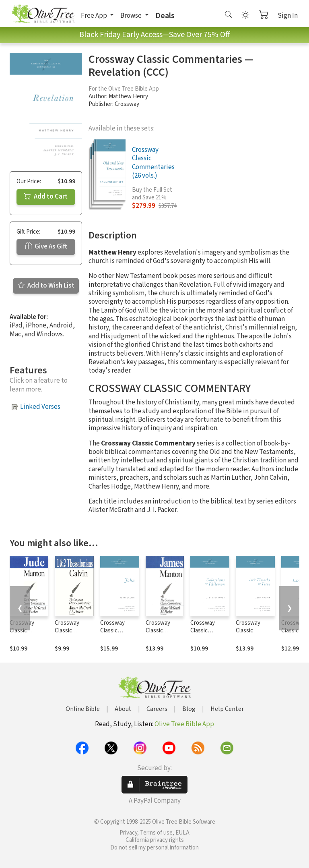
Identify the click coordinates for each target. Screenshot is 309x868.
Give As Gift (46, 247)
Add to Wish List (46, 286)
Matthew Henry (128, 96)
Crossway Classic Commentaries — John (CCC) (118, 634)
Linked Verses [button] (40, 407)
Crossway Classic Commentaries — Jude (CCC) (28, 634)
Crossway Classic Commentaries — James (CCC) (165, 634)
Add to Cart (46, 197)
